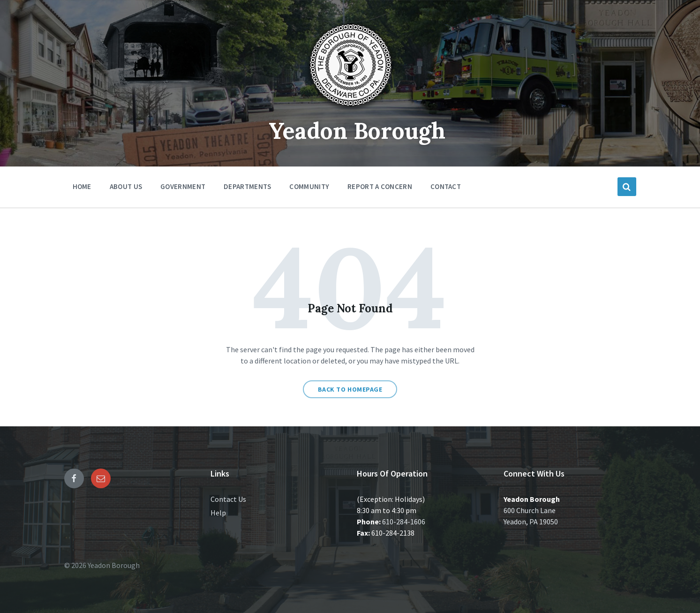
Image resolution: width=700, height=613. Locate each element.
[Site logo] (350, 110)
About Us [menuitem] (126, 186)
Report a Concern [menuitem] (380, 186)
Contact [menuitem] (446, 186)
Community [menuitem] (309, 186)
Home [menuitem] (82, 186)
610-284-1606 (404, 522)
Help (218, 513)
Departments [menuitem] (247, 186)
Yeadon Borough (357, 131)
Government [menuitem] (183, 186)
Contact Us (228, 499)
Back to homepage (350, 389)
